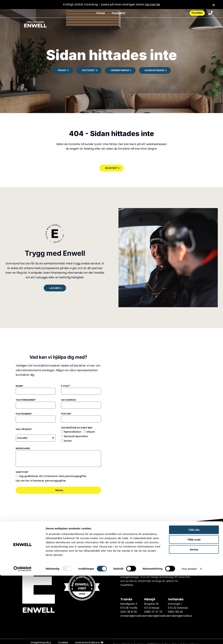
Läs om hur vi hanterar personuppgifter (41, 481)
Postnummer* (24, 414)
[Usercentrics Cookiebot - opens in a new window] (23, 637)
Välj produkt (24, 430)
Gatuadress (68, 400)
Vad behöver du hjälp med (77, 428)
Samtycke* (22, 472)
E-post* (66, 386)
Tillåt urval (194, 608)
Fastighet (116, 14)
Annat (68, 441)
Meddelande (23, 449)
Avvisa (194, 618)
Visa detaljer (189, 637)
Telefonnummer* (26, 400)
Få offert (195, 14)
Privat (98, 14)
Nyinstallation (73, 432)
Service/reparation (76, 436)
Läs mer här (153, 4)
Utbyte (90, 432)
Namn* (20, 386)
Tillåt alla (194, 598)
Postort (66, 414)
